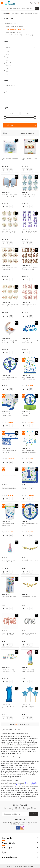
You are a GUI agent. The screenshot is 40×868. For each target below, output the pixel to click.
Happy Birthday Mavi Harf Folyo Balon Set (30, 342)
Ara (37, 8)
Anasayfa (5, 13)
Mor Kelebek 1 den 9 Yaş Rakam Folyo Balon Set (30, 232)
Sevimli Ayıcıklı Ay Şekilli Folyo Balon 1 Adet (9, 342)
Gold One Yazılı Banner (29, 597)
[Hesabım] (35, 3)
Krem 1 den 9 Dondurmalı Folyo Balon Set (10, 305)
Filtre (10, 133)
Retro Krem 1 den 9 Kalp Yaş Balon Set (9, 269)
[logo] (10, 3)
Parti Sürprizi (6, 156)
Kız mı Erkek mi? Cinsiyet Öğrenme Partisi (19, 35)
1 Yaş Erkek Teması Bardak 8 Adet (8, 524)
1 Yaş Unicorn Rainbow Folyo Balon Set (9, 561)
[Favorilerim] (31, 3)
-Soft (8, 866)
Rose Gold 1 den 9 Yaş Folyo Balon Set (29, 305)
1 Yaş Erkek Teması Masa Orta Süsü (30, 415)
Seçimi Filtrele (20, 125)
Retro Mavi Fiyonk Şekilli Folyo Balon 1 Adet (9, 196)
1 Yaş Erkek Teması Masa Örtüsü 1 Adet (10, 415)
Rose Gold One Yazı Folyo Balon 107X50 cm (9, 634)
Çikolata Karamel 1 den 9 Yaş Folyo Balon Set (30, 269)
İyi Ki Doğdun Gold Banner (30, 560)
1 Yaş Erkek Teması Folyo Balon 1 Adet (10, 378)
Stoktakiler (8, 92)
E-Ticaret (13, 866)
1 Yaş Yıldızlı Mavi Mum (9, 597)
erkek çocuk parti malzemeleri (13, 785)
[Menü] (2, 3)
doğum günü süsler (31, 783)
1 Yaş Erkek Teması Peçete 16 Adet (28, 488)
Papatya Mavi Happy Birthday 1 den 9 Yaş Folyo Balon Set (28, 196)
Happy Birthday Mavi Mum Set (10, 159)
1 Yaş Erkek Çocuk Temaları (15, 29)
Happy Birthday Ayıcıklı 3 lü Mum (30, 159)
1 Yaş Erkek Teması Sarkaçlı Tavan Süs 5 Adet (28, 451)
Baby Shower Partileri (13, 32)
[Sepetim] (38, 3)
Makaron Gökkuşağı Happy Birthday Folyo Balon (9, 671)
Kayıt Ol (33, 814)
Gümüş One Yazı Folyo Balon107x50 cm (29, 634)
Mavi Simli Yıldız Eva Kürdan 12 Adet (28, 707)
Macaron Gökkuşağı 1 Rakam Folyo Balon (29, 671)
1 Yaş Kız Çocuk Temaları (14, 26)
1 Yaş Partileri (15, 13)
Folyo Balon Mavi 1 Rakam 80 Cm (8, 707)
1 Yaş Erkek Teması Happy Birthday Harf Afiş (10, 488)
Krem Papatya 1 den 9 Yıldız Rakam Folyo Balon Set (10, 232)
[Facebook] (18, 828)
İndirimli (7, 97)
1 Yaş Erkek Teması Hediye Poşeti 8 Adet (29, 378)
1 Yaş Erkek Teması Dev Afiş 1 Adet (9, 451)
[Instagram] (22, 828)
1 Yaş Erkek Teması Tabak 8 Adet (30, 524)
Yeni (6, 102)
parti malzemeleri (21, 760)
